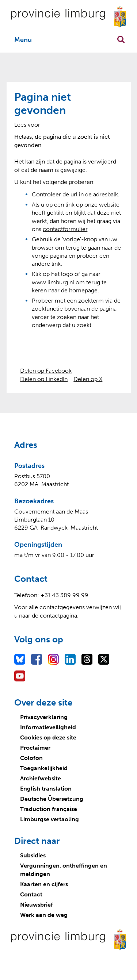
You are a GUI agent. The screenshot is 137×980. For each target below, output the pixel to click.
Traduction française (49, 809)
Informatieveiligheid (48, 727)
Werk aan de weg (44, 915)
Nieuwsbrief (37, 905)
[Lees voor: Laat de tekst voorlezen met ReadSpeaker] (27, 125)
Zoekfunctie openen (121, 39)
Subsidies (33, 855)
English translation (46, 789)
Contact (31, 894)
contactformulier (65, 229)
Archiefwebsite (41, 778)
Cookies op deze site (48, 737)
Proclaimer (35, 748)
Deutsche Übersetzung (52, 799)
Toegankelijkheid (44, 768)
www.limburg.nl (53, 282)
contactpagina (58, 616)
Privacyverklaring (44, 717)
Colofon (31, 758)
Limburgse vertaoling (50, 819)
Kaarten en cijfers (44, 884)
